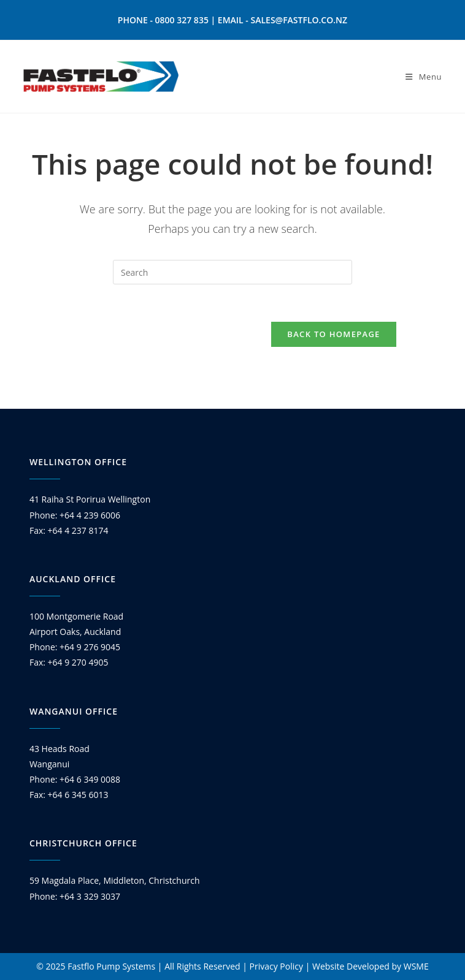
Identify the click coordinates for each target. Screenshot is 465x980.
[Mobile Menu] (424, 77)
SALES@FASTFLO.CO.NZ (299, 20)
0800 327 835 (182, 20)
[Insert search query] (233, 272)
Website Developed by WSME (371, 966)
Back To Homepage (333, 334)
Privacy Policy (276, 966)
